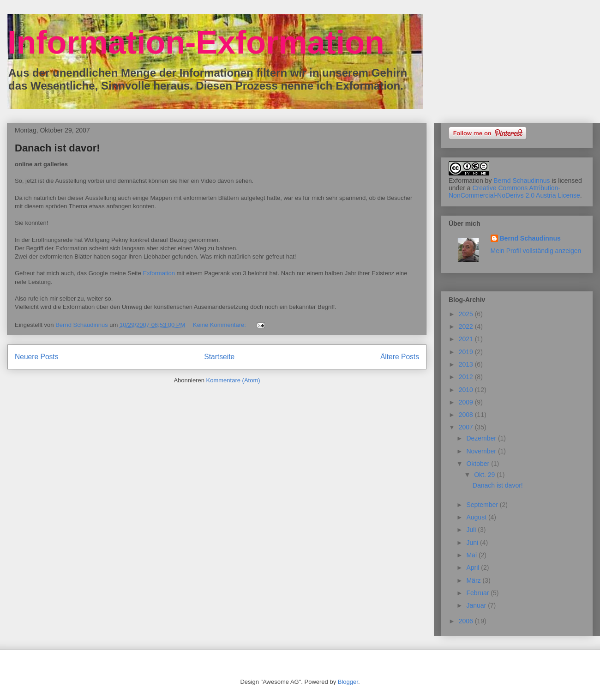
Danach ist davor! (57, 148)
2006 (467, 621)
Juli (472, 530)
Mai (472, 555)
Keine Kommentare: (220, 325)
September (483, 505)
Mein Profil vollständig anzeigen (536, 251)
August (477, 517)
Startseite (219, 357)
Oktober (479, 464)
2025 (467, 314)
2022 (467, 326)
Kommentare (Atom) (233, 380)
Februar (478, 593)
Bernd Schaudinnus (522, 181)
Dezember (482, 438)
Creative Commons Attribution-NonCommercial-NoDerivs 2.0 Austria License (514, 192)
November (482, 451)
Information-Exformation (196, 42)
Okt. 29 (485, 475)
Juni (473, 543)
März (474, 580)
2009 (467, 402)
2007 (467, 427)
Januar (477, 605)
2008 (467, 415)
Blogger (348, 682)
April (474, 567)
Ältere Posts (400, 357)
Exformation (159, 273)
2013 (467, 364)
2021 (467, 339)
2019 (467, 352)
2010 (467, 390)
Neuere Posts (36, 357)
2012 (467, 377)
